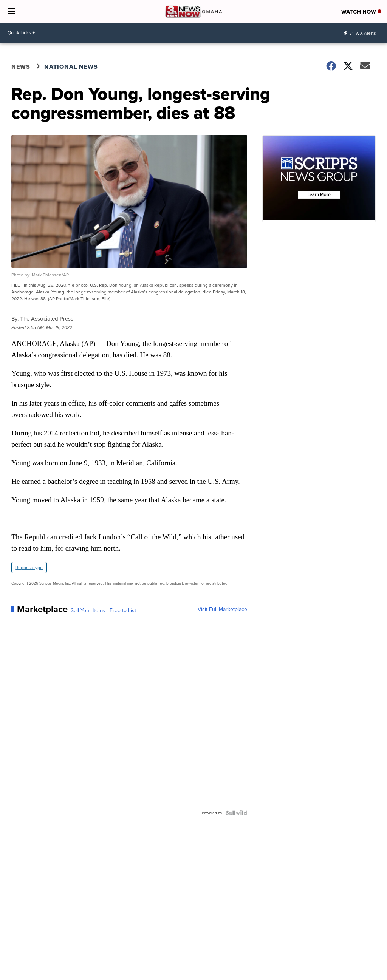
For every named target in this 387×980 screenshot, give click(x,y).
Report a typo (29, 567)
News (21, 67)
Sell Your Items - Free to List (103, 610)
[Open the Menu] (12, 11)
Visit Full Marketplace (222, 609)
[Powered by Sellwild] (236, 813)
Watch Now (361, 12)
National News (71, 67)
